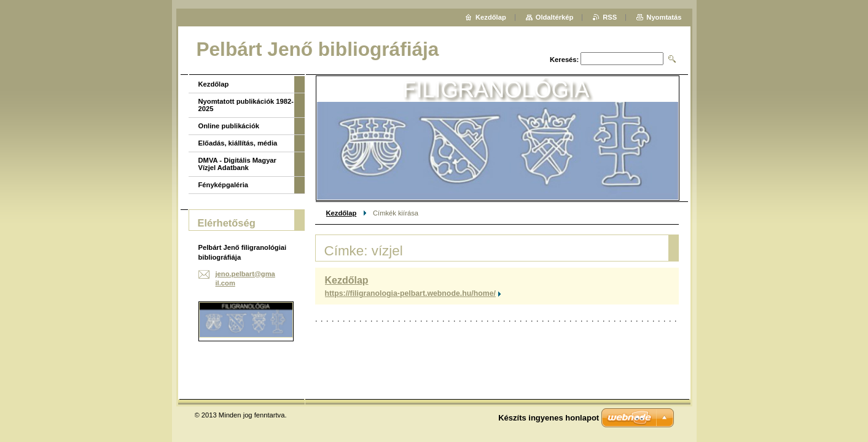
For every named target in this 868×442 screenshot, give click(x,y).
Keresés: (564, 60)
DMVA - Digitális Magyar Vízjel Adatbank (237, 164)
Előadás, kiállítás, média (238, 143)
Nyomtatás (664, 17)
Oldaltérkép (555, 17)
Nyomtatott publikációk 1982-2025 (246, 105)
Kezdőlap (342, 213)
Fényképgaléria (223, 185)
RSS (610, 17)
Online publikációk (229, 126)
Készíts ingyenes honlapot (549, 418)
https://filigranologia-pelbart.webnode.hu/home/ (410, 293)
